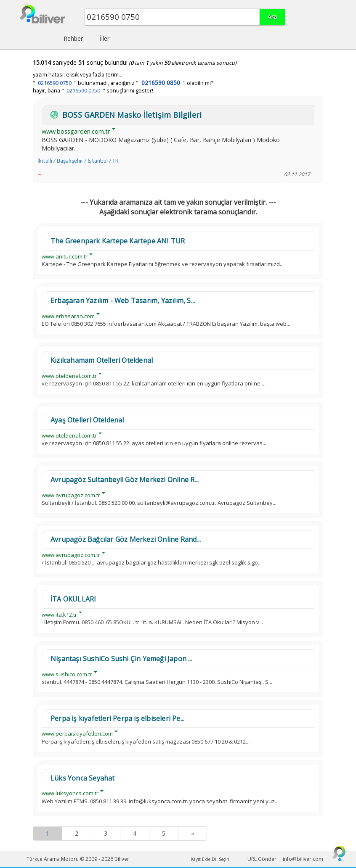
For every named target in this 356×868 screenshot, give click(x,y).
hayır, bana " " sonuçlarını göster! (93, 91)
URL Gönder (262, 859)
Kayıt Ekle (201, 859)
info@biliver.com (303, 859)
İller (105, 38)
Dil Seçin (221, 859)
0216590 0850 (161, 83)
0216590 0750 (55, 83)
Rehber (73, 38)
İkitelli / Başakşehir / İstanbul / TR (78, 161)
